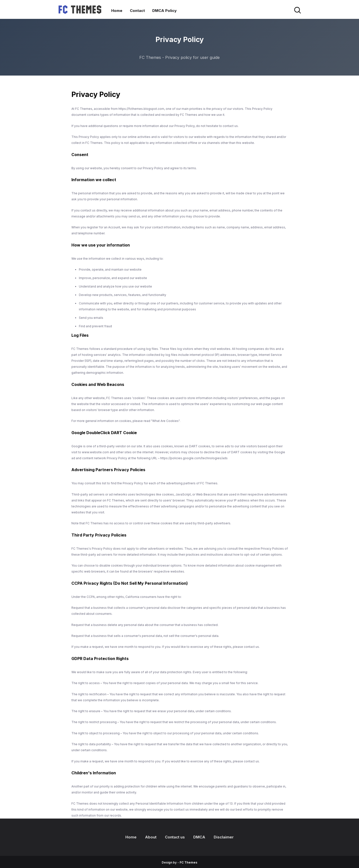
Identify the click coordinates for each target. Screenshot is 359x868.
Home (131, 837)
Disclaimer (224, 837)
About (151, 837)
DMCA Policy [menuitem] (164, 11)
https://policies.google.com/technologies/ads (194, 458)
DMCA (199, 837)
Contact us (175, 837)
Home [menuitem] (117, 11)
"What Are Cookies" (165, 421)
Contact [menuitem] (137, 11)
